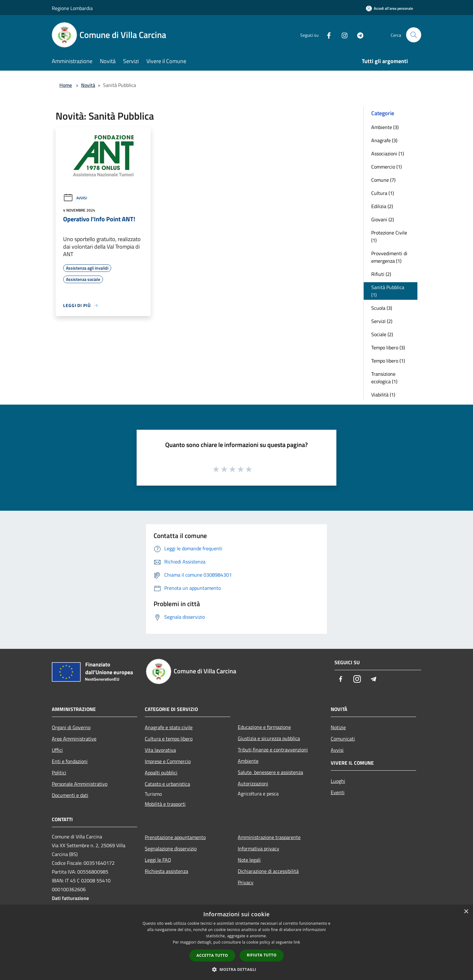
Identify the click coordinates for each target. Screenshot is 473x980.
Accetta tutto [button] (212, 955)
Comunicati (343, 739)
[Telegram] (358, 35)
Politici (59, 773)
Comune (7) (383, 180)
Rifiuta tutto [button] (262, 955)
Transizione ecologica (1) (384, 378)
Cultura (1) (383, 193)
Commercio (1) (386, 167)
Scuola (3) (382, 308)
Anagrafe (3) (384, 140)
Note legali (249, 860)
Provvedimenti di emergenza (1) (389, 257)
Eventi (338, 792)
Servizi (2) (382, 321)
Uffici (57, 750)
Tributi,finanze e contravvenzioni (273, 750)
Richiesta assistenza (166, 871)
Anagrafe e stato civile (169, 727)
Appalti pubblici (161, 773)
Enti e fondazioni (70, 761)
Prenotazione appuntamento (175, 837)
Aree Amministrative (74, 739)
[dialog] (236, 942)
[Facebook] (326, 35)
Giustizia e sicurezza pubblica (269, 738)
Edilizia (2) (382, 206)
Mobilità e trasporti (165, 804)
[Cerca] (414, 35)
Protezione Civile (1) (389, 236)
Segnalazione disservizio (171, 848)
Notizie (338, 727)
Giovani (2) (383, 219)
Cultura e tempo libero (169, 739)
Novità (88, 85)
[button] (236, 969)
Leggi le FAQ (158, 860)
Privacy (246, 882)
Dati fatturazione (70, 898)
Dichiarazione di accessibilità (268, 871)
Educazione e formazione (264, 727)
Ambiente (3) (385, 127)
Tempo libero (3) (388, 347)
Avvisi (75, 198)
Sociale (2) (382, 334)
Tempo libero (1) (388, 361)
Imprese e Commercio (168, 761)
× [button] (466, 912)
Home (66, 85)
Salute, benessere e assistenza (270, 772)
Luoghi (338, 781)
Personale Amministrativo (80, 784)
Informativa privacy (258, 848)
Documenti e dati (70, 795)
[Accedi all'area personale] (389, 8)
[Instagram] (342, 35)
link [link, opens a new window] (297, 942)
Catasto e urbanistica (167, 784)
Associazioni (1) (388, 153)
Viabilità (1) (383, 395)
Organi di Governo (71, 727)
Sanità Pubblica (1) (388, 291)
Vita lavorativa (160, 750)
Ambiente (248, 761)
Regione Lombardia (72, 8)
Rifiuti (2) (381, 274)
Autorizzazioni (253, 783)
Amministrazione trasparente (269, 837)
